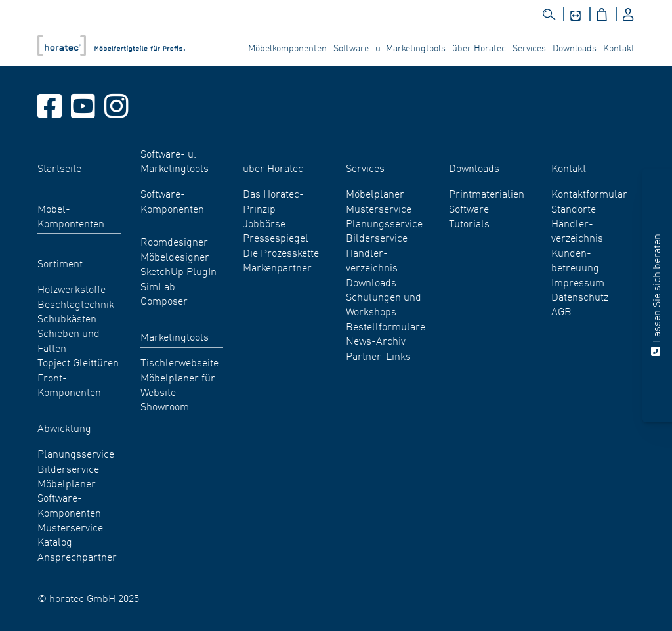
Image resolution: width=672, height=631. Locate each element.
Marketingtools (175, 336)
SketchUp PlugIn (178, 271)
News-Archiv (376, 340)
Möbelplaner (67, 483)
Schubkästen (67, 318)
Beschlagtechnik (76, 303)
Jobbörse (264, 223)
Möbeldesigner (175, 256)
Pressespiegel (276, 237)
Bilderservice (68, 468)
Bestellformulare (386, 326)
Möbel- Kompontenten (71, 215)
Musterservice (70, 527)
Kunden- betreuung (575, 259)
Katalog (55, 541)
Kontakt (619, 47)
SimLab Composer (164, 293)
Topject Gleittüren (78, 362)
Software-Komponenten (69, 504)
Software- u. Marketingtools (389, 47)
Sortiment (60, 263)
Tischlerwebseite (179, 362)
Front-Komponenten (69, 384)
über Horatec (479, 47)
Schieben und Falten (69, 339)
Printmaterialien (487, 193)
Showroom (165, 406)
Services (529, 47)
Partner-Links (378, 355)
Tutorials (469, 223)
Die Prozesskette (281, 252)
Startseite (59, 167)
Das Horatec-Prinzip (273, 200)
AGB (561, 311)
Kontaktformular (589, 193)
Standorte (574, 208)
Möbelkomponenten (287, 47)
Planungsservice (76, 453)
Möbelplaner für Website (178, 384)
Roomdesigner (174, 241)
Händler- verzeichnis (372, 259)
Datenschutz (580, 296)
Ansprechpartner (77, 556)
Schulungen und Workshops (384, 303)
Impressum (578, 282)
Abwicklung (64, 427)
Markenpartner (277, 267)
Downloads (575, 47)
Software (469, 208)
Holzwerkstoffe (72, 288)
